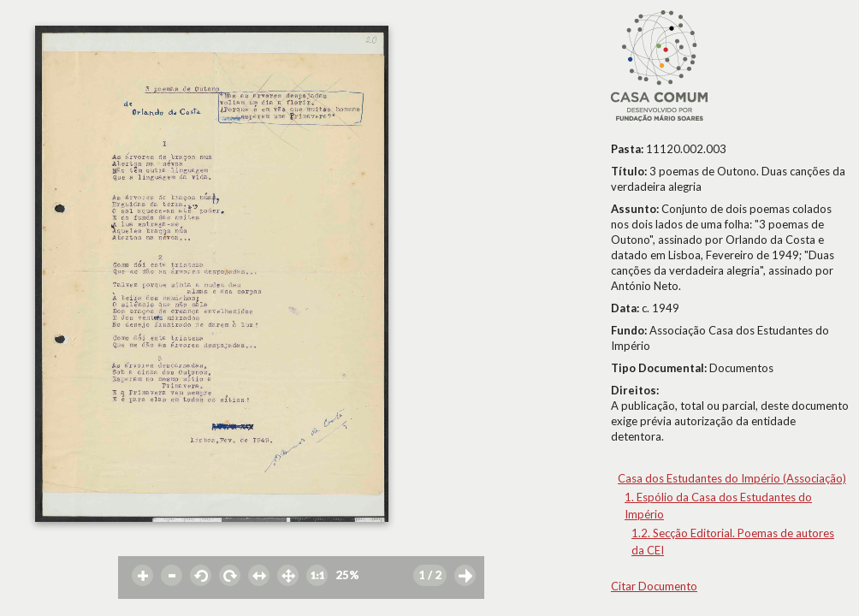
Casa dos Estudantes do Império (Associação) (732, 478)
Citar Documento (654, 586)
